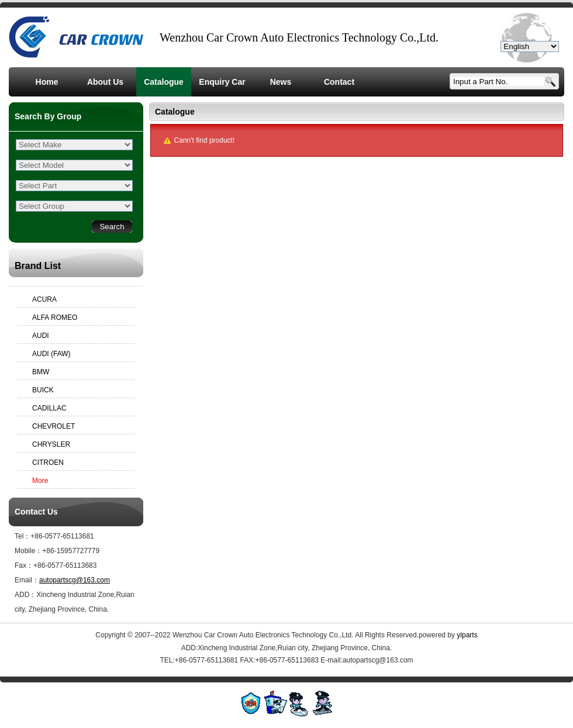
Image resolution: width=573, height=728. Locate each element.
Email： (27, 580)
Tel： (23, 536)
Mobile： (28, 551)
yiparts (467, 635)
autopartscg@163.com (75, 580)
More (40, 481)
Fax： (24, 565)
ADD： (25, 595)
